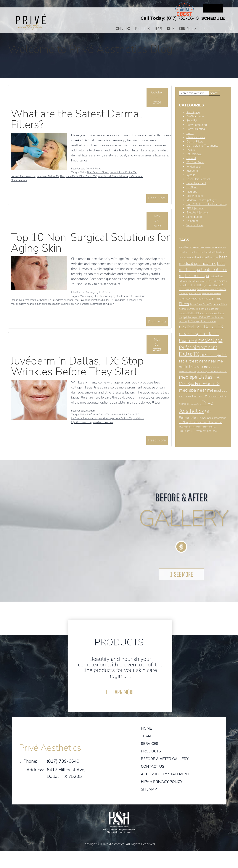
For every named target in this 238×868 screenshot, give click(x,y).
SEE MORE (183, 574)
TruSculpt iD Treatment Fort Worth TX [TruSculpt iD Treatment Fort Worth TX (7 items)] (197, 427)
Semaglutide (194, 217)
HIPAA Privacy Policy (162, 782)
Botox (190, 133)
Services (125, 28)
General (191, 158)
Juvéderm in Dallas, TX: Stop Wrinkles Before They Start (77, 366)
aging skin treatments (121, 296)
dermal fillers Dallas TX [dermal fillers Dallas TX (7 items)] (201, 304)
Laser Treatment (196, 183)
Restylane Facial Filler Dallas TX (78, 176)
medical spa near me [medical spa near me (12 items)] (194, 367)
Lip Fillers (192, 187)
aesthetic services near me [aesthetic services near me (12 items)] (198, 247)
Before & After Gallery (165, 759)
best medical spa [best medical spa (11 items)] (207, 257)
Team (158, 28)
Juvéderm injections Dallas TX (97, 300)
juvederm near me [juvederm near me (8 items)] (198, 309)
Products (143, 28)
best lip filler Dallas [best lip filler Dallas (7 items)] (210, 252)
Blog (170, 28)
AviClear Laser (195, 116)
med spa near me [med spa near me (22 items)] (196, 390)
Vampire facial (195, 225)
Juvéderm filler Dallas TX (37, 300)
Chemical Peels (196, 137)
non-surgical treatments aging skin (94, 304)
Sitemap (149, 789)
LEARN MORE (122, 692)
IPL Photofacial (196, 162)
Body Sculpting (196, 129)
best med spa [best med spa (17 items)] (197, 276)
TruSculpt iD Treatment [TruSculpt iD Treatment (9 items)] (212, 418)
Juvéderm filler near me (66, 300)
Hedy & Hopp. (125, 832)
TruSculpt (192, 221)
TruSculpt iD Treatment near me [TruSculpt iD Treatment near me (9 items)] (198, 431)
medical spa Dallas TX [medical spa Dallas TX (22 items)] (201, 327)
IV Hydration (194, 166)
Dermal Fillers (93, 169)
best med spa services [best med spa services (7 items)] (196, 281)
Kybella (191, 175)
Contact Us (186, 28)
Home (146, 728)
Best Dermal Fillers (98, 173)
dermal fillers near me (23, 176)
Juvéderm (104, 292)
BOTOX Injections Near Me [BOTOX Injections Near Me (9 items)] (209, 285)
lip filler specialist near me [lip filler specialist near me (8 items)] (202, 321)
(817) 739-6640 (183, 18)
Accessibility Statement (165, 774)
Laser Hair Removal (198, 179)
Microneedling (195, 196)
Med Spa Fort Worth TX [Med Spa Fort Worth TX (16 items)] (199, 383)
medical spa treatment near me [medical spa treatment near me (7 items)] (212, 371)
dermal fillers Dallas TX (123, 173)
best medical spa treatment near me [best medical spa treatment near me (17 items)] (203, 269)
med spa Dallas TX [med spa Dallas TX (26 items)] (199, 377)
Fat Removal (194, 154)
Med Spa (192, 192)
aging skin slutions (97, 296)
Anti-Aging (92, 292)
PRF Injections (195, 208)
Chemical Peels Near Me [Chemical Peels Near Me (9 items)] (194, 298)
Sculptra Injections (198, 213)
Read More (157, 198)
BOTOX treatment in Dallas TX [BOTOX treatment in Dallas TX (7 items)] (212, 289)
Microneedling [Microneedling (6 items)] (194, 404)
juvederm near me (26, 304)
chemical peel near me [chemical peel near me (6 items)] (211, 294)
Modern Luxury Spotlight (202, 200)
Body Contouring (197, 125)
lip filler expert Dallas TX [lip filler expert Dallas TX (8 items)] (196, 317)
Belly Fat (192, 121)
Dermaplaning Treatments (202, 146)
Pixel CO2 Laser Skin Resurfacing (207, 204)
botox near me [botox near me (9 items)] (188, 289)
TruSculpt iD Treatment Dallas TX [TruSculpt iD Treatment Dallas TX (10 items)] (200, 422)
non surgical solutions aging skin (56, 304)
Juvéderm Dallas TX (48, 176)
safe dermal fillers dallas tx (113, 176)
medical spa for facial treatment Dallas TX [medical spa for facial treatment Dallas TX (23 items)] (201, 347)
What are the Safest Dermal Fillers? (76, 119)
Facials (191, 150)
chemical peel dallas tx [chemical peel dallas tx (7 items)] (190, 294)
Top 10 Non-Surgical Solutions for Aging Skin (90, 243)
